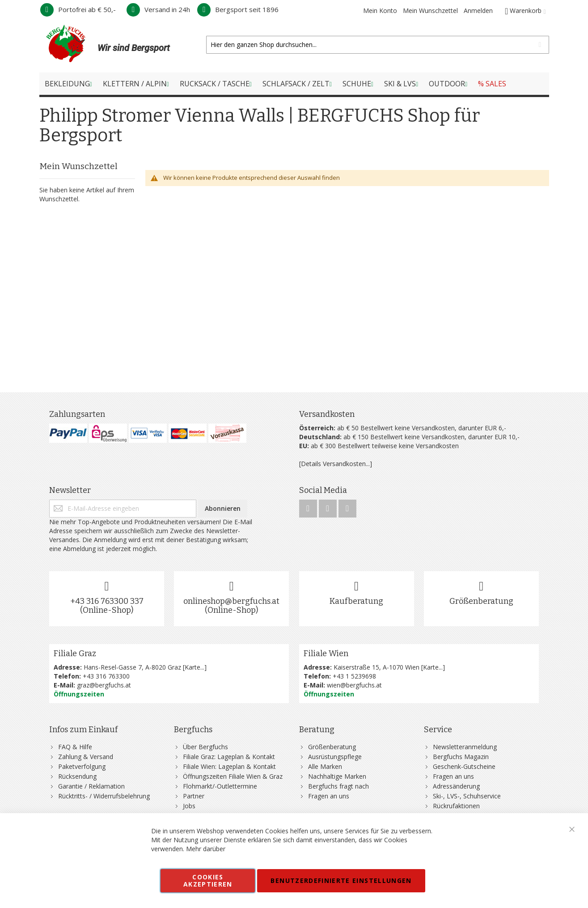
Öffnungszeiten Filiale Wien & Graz (233, 776)
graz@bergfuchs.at (104, 685)
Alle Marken (325, 766)
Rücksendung (77, 776)
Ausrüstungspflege (335, 757)
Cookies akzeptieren (208, 880)
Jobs (189, 806)
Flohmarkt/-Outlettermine (220, 786)
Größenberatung (481, 601)
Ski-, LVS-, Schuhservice (467, 796)
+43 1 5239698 (354, 676)
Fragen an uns (329, 796)
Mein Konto (380, 11)
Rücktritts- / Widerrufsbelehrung (104, 796)
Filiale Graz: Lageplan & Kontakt (229, 757)
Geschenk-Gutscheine (464, 766)
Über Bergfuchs (205, 747)
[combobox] (377, 45)
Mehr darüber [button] (206, 849)
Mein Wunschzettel (430, 11)
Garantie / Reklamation (91, 786)
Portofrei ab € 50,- (78, 9)
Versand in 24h (158, 9)
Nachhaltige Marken (337, 776)
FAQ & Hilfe (75, 747)
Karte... (195, 667)
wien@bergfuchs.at (354, 685)
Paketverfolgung (82, 766)
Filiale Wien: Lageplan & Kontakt (229, 766)
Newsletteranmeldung (465, 747)
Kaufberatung (356, 601)
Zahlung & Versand (86, 757)
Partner (194, 796)
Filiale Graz (75, 653)
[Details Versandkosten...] (336, 464)
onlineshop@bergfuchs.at (231, 601)
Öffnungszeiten (79, 694)
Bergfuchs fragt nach (338, 786)
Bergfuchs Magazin (461, 757)
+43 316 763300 (106, 676)
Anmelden (478, 11)
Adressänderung (456, 786)
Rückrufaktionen (456, 806)
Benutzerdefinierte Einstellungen (341, 880)
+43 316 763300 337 (107, 601)
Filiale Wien (326, 653)
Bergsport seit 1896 (238, 9)
